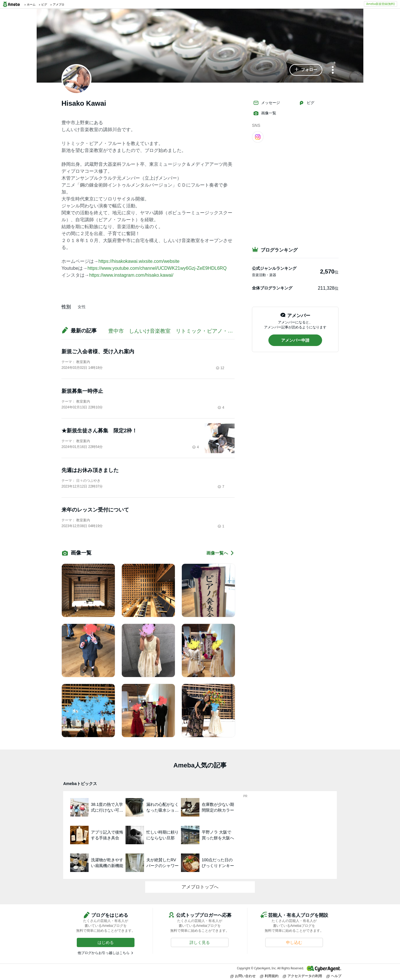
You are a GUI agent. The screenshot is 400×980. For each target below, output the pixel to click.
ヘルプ (334, 976)
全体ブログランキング (272, 288)
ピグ (306, 103)
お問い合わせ (243, 976)
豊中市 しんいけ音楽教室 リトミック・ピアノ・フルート (181, 331)
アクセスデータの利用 (302, 976)
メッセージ (267, 103)
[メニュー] (333, 70)
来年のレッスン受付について (95, 510)
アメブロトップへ (200, 887)
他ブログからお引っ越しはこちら (104, 953)
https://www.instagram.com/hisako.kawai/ (131, 275)
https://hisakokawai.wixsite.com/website (139, 261)
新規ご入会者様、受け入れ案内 (98, 352)
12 (220, 368)
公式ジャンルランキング (274, 268)
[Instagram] (258, 137)
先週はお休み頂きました (90, 470)
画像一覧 (265, 113)
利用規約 (269, 976)
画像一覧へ (220, 553)
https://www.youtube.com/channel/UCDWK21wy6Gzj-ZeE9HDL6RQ (157, 268)
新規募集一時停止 (82, 391)
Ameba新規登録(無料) (381, 4)
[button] (306, 70)
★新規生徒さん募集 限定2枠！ (99, 431)
